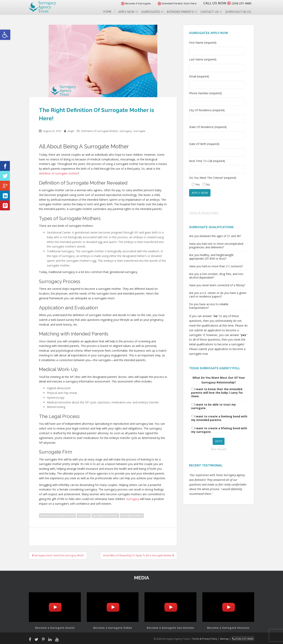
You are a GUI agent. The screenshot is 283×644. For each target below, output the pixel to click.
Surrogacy (126, 131)
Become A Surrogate (131, 3)
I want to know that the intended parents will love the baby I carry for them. (217, 393)
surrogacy (84, 515)
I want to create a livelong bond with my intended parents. (219, 418)
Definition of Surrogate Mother (100, 131)
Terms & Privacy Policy (204, 213)
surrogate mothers (132, 515)
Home (107, 12)
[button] (5, 35)
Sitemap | (229, 638)
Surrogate (139, 131)
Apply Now (126, 12)
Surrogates (150, 12)
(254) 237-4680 (239, 3)
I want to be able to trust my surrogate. (213, 406)
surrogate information (105, 515)
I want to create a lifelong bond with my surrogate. (219, 430)
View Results (219, 449)
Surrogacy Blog (238, 12)
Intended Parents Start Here (173, 3)
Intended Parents (180, 12)
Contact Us (209, 12)
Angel (71, 131)
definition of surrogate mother (57, 515)
